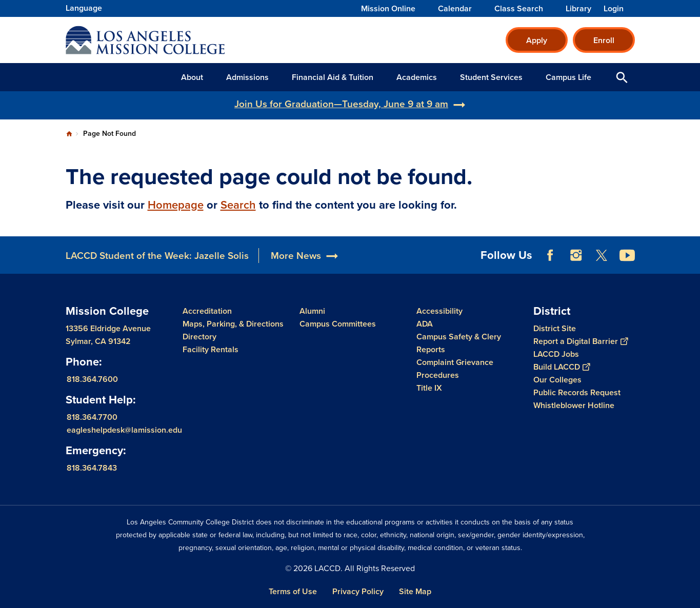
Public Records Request (577, 392)
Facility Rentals (211, 349)
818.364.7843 (92, 468)
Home (69, 134)
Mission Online (388, 9)
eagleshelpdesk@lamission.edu (124, 430)
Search (238, 205)
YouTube (627, 255)
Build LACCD (562, 367)
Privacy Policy (358, 591)
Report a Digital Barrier (581, 341)
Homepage (176, 205)
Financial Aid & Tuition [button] (333, 77)
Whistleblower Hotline (574, 405)
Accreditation (207, 311)
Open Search (622, 77)
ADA (425, 324)
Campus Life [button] (568, 77)
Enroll (604, 40)
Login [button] (614, 9)
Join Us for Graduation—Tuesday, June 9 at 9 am (341, 104)
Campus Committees (338, 324)
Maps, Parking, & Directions (233, 324)
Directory (199, 337)
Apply (537, 40)
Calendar (455, 9)
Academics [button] (417, 77)
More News (296, 256)
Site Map (415, 591)
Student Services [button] (491, 77)
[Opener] (690, 249)
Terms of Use (293, 591)
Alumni (312, 311)
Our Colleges (557, 380)
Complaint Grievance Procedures (455, 369)
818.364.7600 (92, 379)
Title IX (429, 388)
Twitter (602, 255)
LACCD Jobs (556, 354)
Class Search (519, 9)
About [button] (192, 77)
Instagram (576, 255)
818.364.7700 (92, 417)
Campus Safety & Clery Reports (459, 343)
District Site (555, 328)
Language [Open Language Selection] (84, 8)
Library (578, 9)
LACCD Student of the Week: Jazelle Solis (157, 256)
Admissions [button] (247, 77)
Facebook (550, 255)
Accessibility (439, 311)
